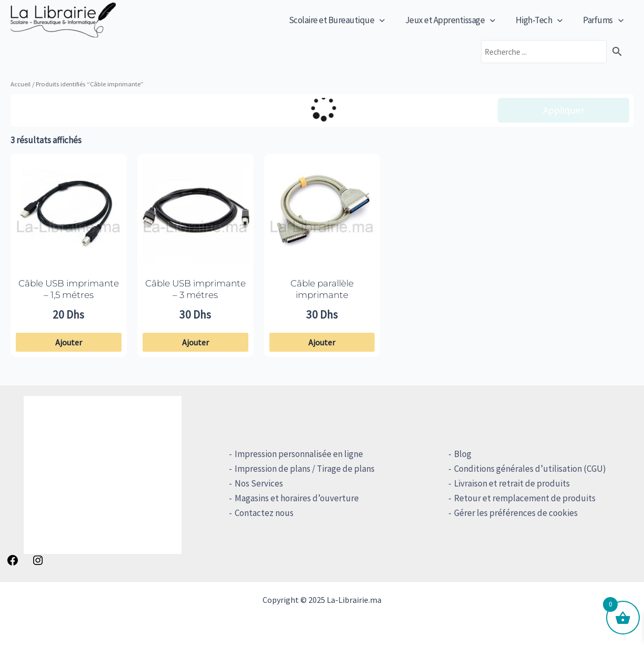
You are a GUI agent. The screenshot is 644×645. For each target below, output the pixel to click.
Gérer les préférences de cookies (512, 513)
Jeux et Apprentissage (456, 20)
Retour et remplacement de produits (521, 498)
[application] (388, 20)
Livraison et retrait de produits (508, 483)
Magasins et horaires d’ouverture (294, 498)
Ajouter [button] (69, 342)
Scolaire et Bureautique (345, 20)
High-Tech (543, 20)
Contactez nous (261, 513)
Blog (459, 454)
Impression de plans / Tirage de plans (301, 469)
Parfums (604, 20)
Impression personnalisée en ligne (296, 454)
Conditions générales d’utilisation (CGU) (526, 469)
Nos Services (256, 483)
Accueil (21, 84)
